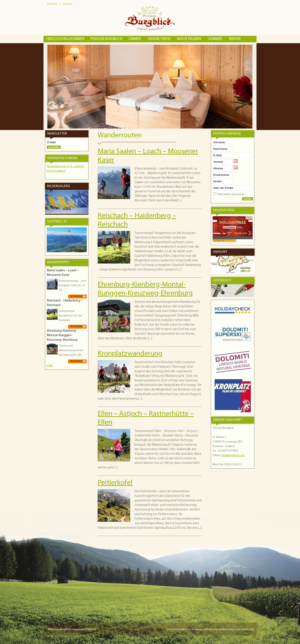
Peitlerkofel (115, 483)
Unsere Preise (159, 39)
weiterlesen (76, 296)
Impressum (78, 629)
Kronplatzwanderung (130, 354)
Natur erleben (189, 39)
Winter (235, 39)
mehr (50, 366)
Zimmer (135, 39)
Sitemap (91, 629)
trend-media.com (244, 629)
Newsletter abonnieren (231, 194)
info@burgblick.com (233, 455)
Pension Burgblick (106, 39)
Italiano (67, 4)
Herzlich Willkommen (65, 39)
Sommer (216, 39)
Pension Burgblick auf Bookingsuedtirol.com (192, 629)
